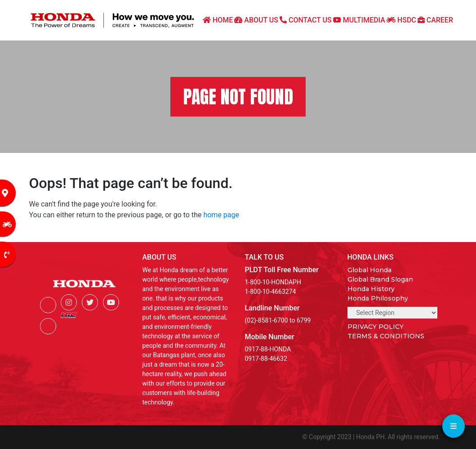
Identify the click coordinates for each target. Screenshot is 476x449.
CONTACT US (306, 20)
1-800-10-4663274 (271, 292)
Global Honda (369, 270)
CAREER (435, 20)
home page (221, 215)
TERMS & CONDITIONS (386, 336)
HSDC (401, 20)
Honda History (371, 289)
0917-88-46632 (266, 359)
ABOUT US (256, 20)
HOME (218, 20)
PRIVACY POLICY (376, 327)
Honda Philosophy (378, 298)
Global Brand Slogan (380, 279)
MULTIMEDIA (359, 20)
